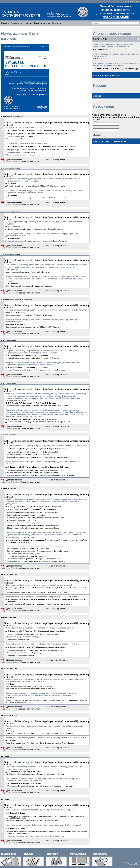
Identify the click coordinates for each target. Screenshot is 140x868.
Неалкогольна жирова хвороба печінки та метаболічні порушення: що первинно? (113, 46)
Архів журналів (113, 75)
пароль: (96, 127)
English (137, 1)
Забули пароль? (120, 142)
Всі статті (99, 75)
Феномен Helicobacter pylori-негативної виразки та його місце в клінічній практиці (116, 64)
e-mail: (96, 121)
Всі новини (99, 96)
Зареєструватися (102, 142)
